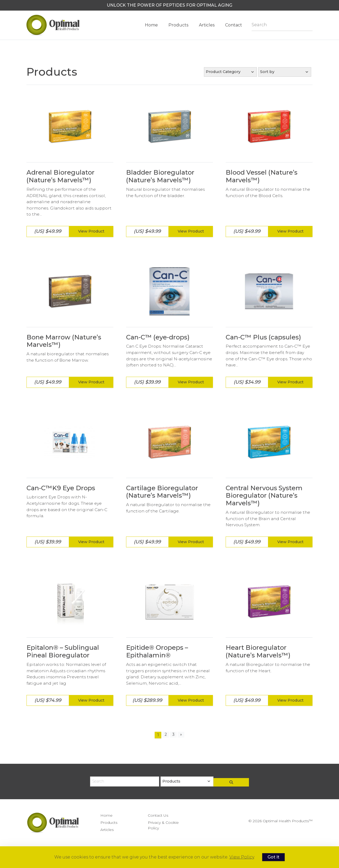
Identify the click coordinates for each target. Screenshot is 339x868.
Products (178, 25)
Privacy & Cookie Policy (163, 825)
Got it (276, 857)
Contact (234, 25)
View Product (91, 231)
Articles (207, 25)
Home (151, 25)
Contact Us (158, 815)
